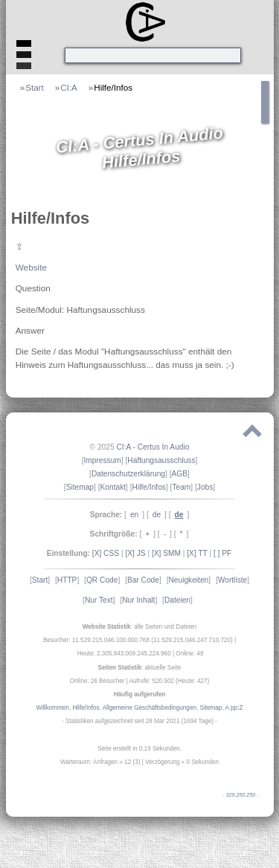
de (157, 515)
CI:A (69, 87)
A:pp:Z (234, 708)
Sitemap (80, 487)
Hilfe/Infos (113, 87)
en (134, 515)
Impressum (102, 460)
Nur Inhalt (138, 600)
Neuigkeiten (188, 580)
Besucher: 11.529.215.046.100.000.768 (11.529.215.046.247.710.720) (138, 640)
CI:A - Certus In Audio (153, 447)
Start (35, 87)
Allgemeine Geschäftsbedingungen (150, 708)
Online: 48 (189, 654)
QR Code (102, 580)
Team (181, 487)
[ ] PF (222, 553)
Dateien (177, 600)
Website (31, 267)
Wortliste (232, 580)
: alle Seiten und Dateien (140, 627)
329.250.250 (241, 795)
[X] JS (135, 553)
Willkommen (53, 708)
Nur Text (99, 600)
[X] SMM (166, 553)
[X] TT (197, 553)
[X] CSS (106, 553)
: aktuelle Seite (140, 668)
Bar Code (143, 580)
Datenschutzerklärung (128, 474)
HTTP (67, 580)
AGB (180, 474)
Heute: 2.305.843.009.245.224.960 (124, 654)
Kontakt (113, 487)
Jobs (205, 487)
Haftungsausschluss (161, 460)
